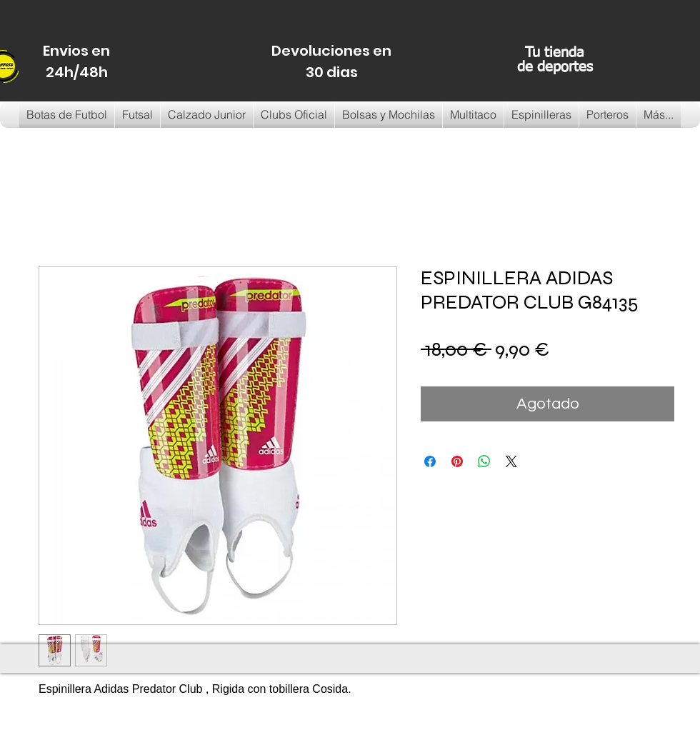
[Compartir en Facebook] (430, 461)
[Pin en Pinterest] (457, 461)
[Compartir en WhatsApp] (484, 461)
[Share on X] (511, 461)
